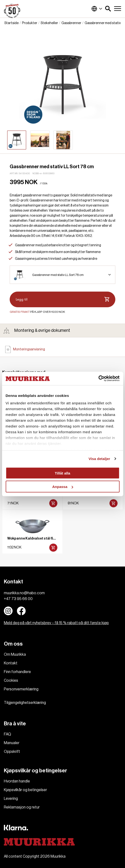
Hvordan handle (17, 781)
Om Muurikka (15, 654)
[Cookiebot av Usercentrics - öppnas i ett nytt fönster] (98, 379)
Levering (11, 799)
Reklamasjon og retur (22, 807)
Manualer (12, 743)
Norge (97, 9)
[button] (108, 9)
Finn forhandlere (17, 672)
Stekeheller (49, 23)
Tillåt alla (63, 473)
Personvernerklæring (21, 689)
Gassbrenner (71, 23)
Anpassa (63, 487)
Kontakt (11, 663)
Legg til (62, 300)
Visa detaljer (99, 459)
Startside (11, 23)
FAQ (7, 734)
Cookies (11, 681)
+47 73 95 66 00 (18, 599)
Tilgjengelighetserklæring (25, 703)
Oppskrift (12, 752)
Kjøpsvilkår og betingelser (25, 790)
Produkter (30, 23)
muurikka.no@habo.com (24, 593)
